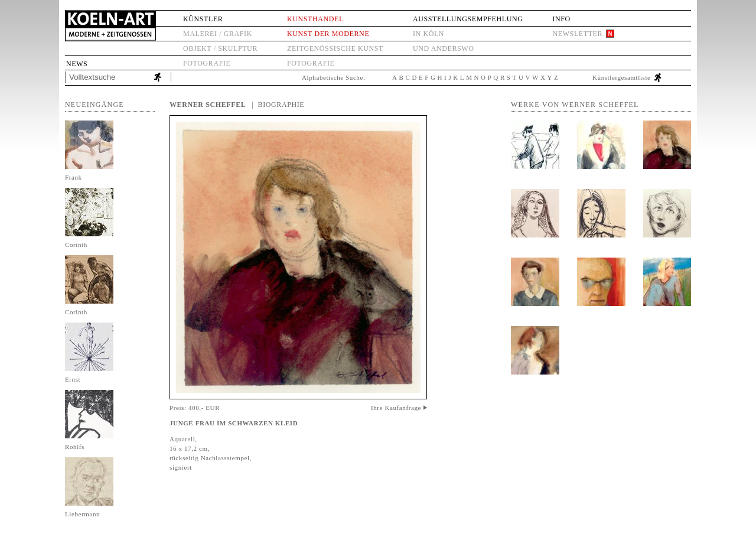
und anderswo (444, 48)
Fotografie (207, 63)
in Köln (428, 34)
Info (561, 19)
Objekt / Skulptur (220, 48)
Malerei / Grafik (218, 34)
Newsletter (577, 34)
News (77, 64)
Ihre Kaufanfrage (396, 408)
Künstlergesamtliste (622, 77)
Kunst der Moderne (328, 34)
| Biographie (278, 105)
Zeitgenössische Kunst (335, 48)
